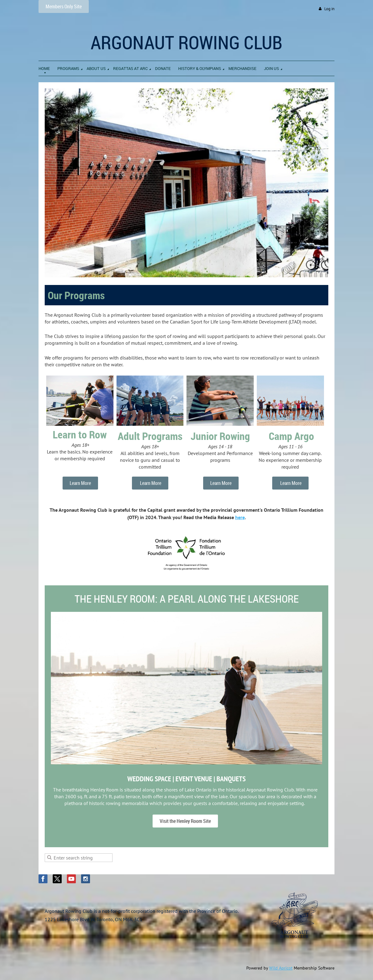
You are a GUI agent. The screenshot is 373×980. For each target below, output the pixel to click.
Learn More (80, 483)
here (240, 517)
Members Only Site (64, 6)
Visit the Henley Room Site (185, 821)
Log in (329, 9)
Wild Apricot (281, 968)
